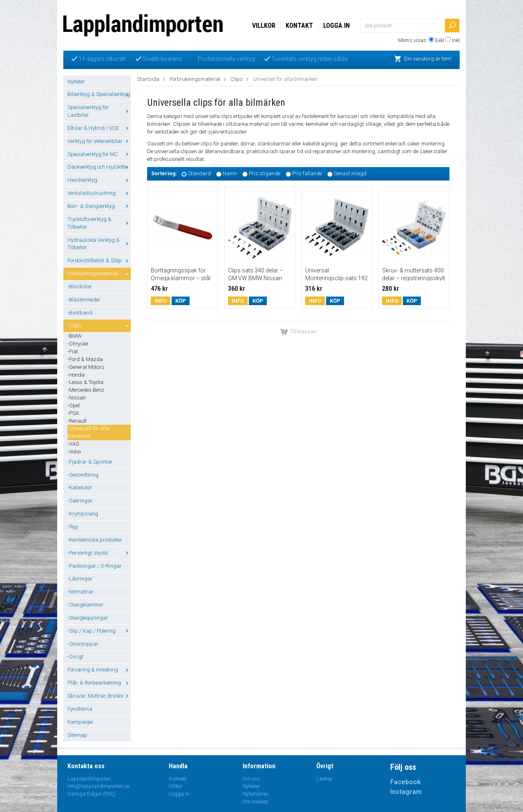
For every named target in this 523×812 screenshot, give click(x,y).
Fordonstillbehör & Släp (99, 260)
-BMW (75, 336)
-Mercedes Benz (86, 390)
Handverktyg (99, 180)
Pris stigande (265, 174)
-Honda (76, 375)
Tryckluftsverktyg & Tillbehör (99, 223)
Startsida (148, 79)
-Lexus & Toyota (85, 382)
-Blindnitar (80, 287)
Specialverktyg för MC (99, 154)
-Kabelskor (80, 487)
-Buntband (80, 313)
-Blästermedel (84, 300)
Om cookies (256, 802)
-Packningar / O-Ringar (95, 566)
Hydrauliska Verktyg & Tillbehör (99, 244)
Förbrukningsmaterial (99, 273)
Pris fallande (307, 174)
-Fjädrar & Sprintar (90, 462)
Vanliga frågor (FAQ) (92, 794)
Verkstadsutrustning (99, 193)
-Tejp (73, 527)
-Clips (99, 325)
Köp (181, 301)
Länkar (325, 779)
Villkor (264, 26)
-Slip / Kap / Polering (99, 631)
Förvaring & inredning (99, 670)
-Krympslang (83, 514)
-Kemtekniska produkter (95, 540)
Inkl (456, 40)
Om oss (251, 779)
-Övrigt (75, 657)
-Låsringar (80, 579)
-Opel (74, 405)
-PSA (73, 413)
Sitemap (77, 735)
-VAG (73, 444)
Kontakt (299, 26)
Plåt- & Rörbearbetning (99, 683)
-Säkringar (80, 501)
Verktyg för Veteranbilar (99, 141)
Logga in (336, 26)
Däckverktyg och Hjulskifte (99, 167)
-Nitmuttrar (80, 592)
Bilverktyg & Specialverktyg (99, 94)
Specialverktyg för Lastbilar (99, 111)
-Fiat (73, 351)
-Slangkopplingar (88, 618)
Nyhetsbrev (256, 794)
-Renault (77, 421)
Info (161, 301)
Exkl (440, 40)
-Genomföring (83, 475)
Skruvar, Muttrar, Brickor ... (99, 696)
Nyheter (76, 81)
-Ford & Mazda (85, 359)
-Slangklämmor (85, 605)
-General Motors (86, 367)
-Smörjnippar (83, 644)
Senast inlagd (350, 174)
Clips (237, 79)
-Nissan (77, 398)
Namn (230, 174)
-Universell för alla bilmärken (88, 432)
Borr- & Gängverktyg (99, 206)
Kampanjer (80, 722)
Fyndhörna (80, 709)
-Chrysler (78, 344)
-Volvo (74, 452)
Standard (199, 174)
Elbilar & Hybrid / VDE (99, 128)
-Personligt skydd (99, 553)
